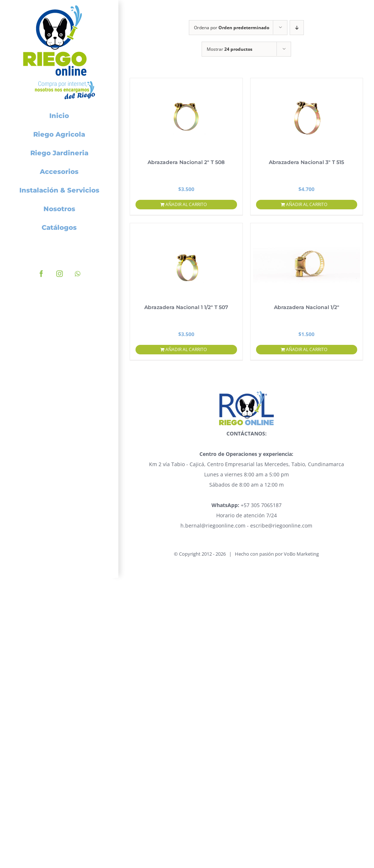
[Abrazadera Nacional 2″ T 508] (186, 115)
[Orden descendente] (297, 28)
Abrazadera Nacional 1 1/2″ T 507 (186, 307)
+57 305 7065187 (247, 505)
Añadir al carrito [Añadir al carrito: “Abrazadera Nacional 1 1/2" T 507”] (186, 349)
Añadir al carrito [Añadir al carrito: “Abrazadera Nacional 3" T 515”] (307, 204)
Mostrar (230, 49)
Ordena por (232, 28)
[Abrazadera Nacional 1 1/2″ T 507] (186, 260)
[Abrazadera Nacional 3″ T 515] (307, 115)
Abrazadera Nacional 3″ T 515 (306, 162)
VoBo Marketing (301, 554)
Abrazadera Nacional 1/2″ (307, 307)
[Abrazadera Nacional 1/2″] (307, 260)
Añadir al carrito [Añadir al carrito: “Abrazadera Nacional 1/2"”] (307, 349)
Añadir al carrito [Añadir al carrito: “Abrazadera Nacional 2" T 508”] (186, 204)
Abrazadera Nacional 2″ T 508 (186, 162)
